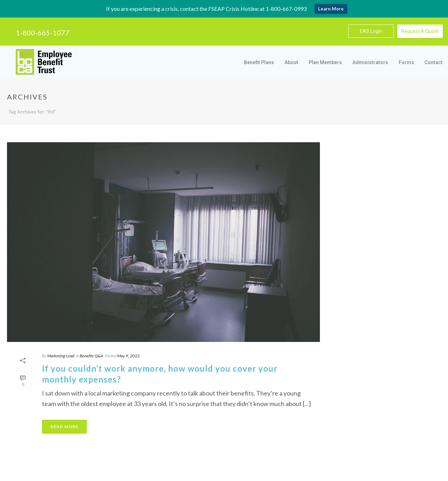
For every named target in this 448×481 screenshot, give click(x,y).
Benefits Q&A (91, 356)
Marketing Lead (61, 356)
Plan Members (325, 62)
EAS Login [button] (371, 31)
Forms (406, 62)
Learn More (331, 9)
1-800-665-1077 (43, 33)
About (291, 62)
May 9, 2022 (128, 356)
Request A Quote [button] (420, 31)
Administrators (370, 62)
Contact (434, 62)
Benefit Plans (259, 62)
